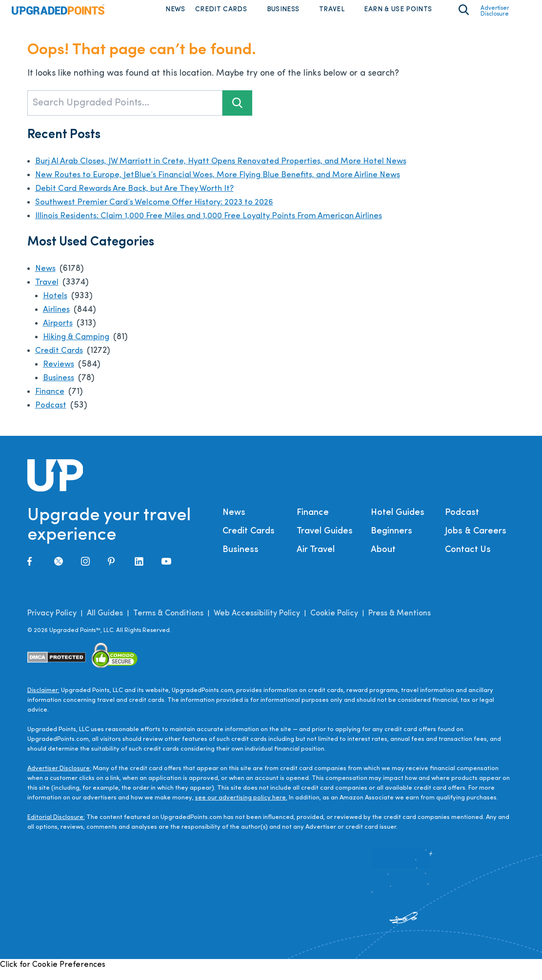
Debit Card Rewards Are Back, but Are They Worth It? (143, 198)
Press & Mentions (400, 623)
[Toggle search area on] (464, 15)
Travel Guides (325, 541)
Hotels (56, 305)
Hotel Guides (398, 522)
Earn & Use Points (398, 14)
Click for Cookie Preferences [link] (53, 974)
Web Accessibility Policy (257, 623)
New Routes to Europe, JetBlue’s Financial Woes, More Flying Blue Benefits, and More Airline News (233, 184)
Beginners (391, 541)
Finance (51, 401)
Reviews (60, 374)
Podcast (51, 415)
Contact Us (468, 559)
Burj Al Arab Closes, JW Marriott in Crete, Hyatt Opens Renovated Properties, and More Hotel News (235, 171)
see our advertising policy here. (241, 807)
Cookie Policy (334, 623)
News (175, 14)
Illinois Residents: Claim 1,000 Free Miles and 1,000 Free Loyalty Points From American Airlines (224, 225)
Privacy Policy (52, 623)
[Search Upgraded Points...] (125, 112)
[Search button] (237, 112)
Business (283, 14)
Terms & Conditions (168, 623)
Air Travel (316, 559)
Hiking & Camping (80, 346)
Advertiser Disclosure (495, 16)
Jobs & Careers (476, 541)
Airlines (58, 319)
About (383, 559)
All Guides (105, 623)
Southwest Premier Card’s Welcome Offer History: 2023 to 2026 (162, 212)
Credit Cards (221, 14)
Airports (59, 333)
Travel (332, 14)
